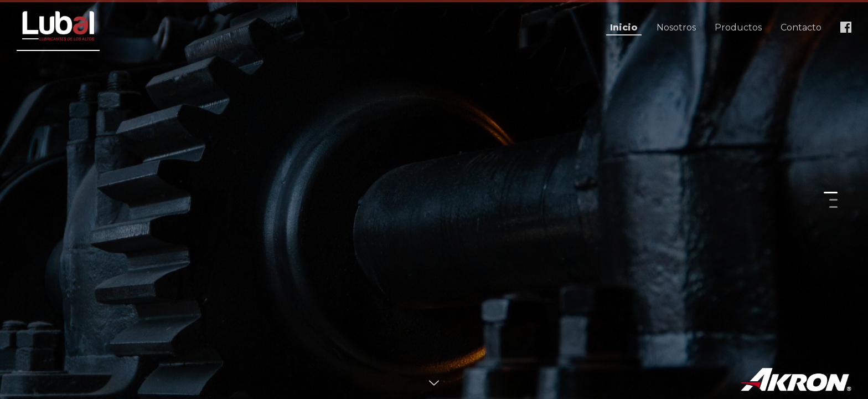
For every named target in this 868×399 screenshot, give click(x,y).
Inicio (624, 27)
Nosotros (676, 27)
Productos (738, 27)
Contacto (801, 27)
